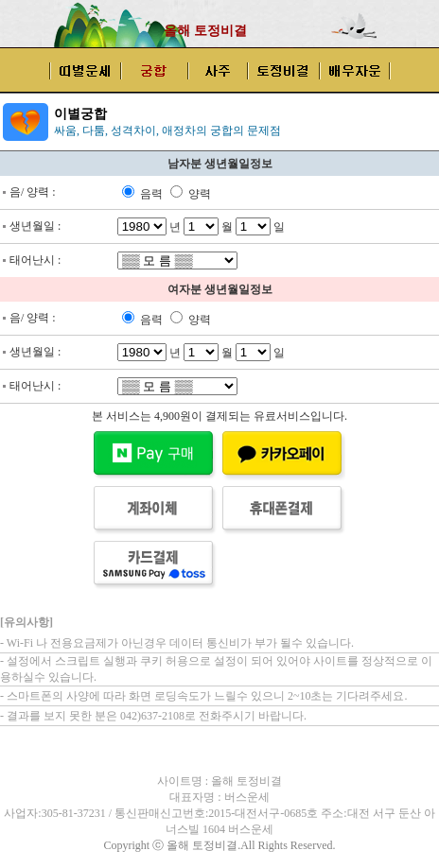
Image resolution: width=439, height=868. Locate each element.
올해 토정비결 (205, 31)
